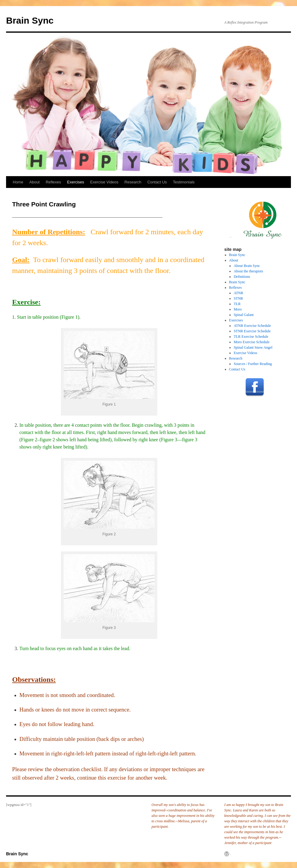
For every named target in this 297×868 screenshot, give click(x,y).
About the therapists (248, 271)
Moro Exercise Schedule (252, 342)
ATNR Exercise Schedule (252, 326)
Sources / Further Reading (253, 364)
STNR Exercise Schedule (252, 331)
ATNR (238, 293)
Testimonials (184, 182)
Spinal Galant (244, 315)
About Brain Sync (247, 266)
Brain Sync (30, 20)
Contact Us (157, 182)
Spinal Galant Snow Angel (253, 347)
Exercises (75, 182)
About (35, 182)
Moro (238, 309)
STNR (238, 298)
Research (133, 182)
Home (18, 182)
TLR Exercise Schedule (251, 337)
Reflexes (53, 182)
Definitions (242, 277)
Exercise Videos (104, 182)
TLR (237, 304)
